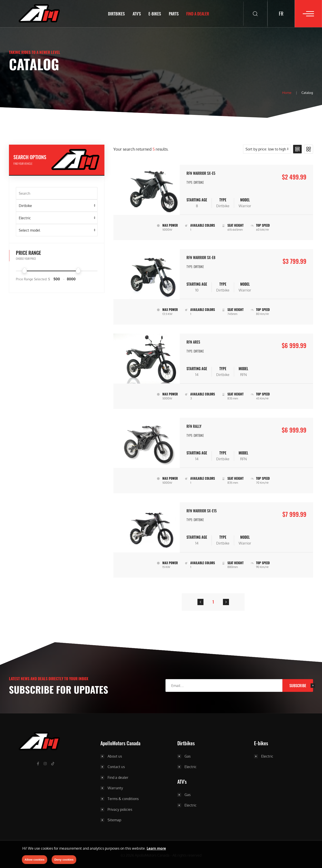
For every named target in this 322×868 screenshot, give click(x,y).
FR (281, 13)
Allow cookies (35, 860)
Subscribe (298, 685)
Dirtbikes (115, 14)
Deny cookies (64, 860)
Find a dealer (196, 14)
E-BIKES (153, 14)
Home (287, 93)
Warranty (115, 788)
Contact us (116, 767)
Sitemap (114, 820)
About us (115, 756)
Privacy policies (120, 810)
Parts (172, 14)
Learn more (156, 848)
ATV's (135, 14)
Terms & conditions (123, 799)
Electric (191, 767)
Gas (187, 756)
